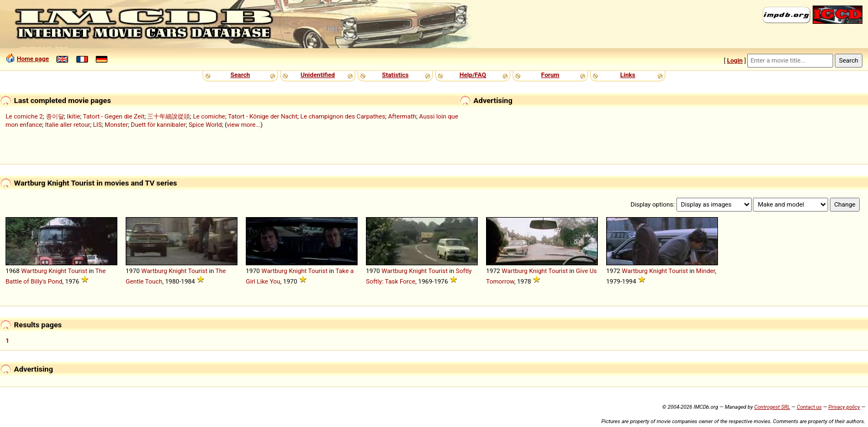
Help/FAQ (473, 75)
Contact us (809, 407)
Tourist (78, 271)
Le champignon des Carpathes (343, 116)
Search (240, 75)
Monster (116, 125)
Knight (58, 271)
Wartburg (34, 271)
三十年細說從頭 (169, 116)
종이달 (55, 116)
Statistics (395, 75)
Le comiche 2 (24, 116)
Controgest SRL (772, 407)
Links (627, 75)
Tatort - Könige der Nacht (263, 116)
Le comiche (209, 116)
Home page (33, 59)
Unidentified (318, 75)
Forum (551, 75)
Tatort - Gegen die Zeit (114, 116)
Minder (705, 271)
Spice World (205, 125)
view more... (244, 125)
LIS (97, 125)
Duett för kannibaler (158, 125)
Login (735, 60)
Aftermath (402, 116)
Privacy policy (844, 407)
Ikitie (74, 116)
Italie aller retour (67, 125)
